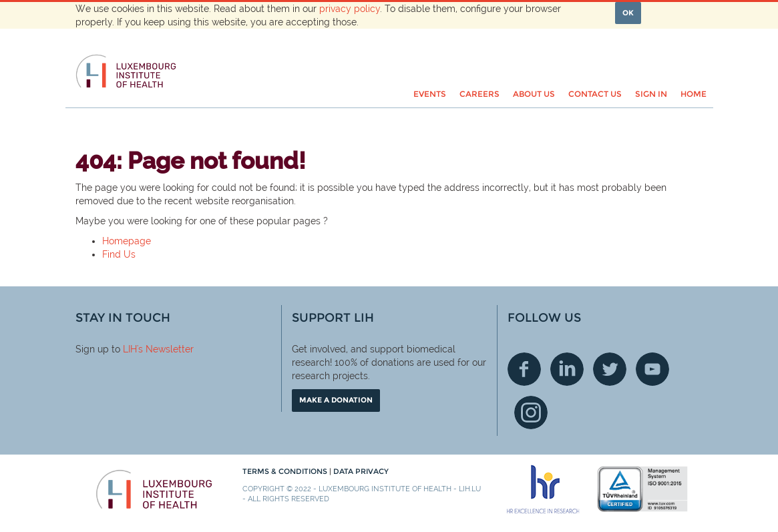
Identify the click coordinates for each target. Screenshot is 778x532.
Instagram (531, 413)
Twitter (610, 369)
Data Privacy (361, 471)
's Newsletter (165, 349)
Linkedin (567, 369)
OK (628, 13)
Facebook (524, 369)
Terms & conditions (286, 471)
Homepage (127, 241)
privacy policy (350, 9)
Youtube (652, 369)
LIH (130, 349)
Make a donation (336, 400)
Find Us (119, 254)
